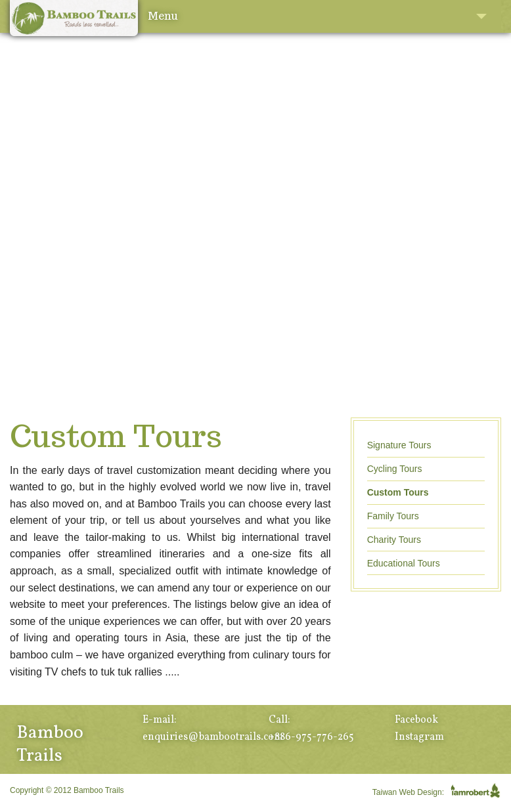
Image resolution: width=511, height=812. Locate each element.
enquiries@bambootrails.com (213, 737)
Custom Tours (398, 492)
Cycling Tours (395, 469)
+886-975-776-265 (311, 737)
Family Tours (393, 516)
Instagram (419, 737)
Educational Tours (404, 563)
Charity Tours (394, 540)
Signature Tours (399, 445)
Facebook (416, 720)
